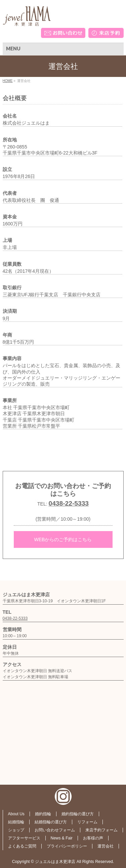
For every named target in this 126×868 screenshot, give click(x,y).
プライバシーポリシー (67, 846)
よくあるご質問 (22, 846)
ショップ (16, 830)
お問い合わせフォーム (55, 830)
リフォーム (87, 822)
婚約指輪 (43, 814)
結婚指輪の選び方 (51, 822)
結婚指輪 (16, 822)
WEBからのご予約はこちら (63, 539)
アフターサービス (24, 838)
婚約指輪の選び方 (78, 814)
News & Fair (62, 838)
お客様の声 (93, 838)
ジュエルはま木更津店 (55, 862)
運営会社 (106, 846)
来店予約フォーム (101, 830)
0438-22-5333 (69, 503)
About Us (16, 814)
